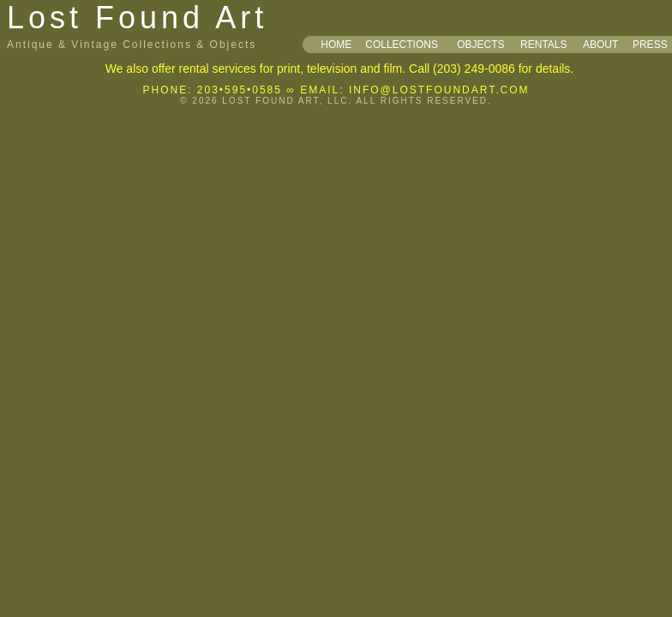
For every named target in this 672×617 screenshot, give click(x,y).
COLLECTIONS (402, 45)
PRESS (650, 45)
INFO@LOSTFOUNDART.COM (439, 90)
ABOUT (600, 45)
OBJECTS (480, 45)
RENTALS (543, 45)
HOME (336, 45)
